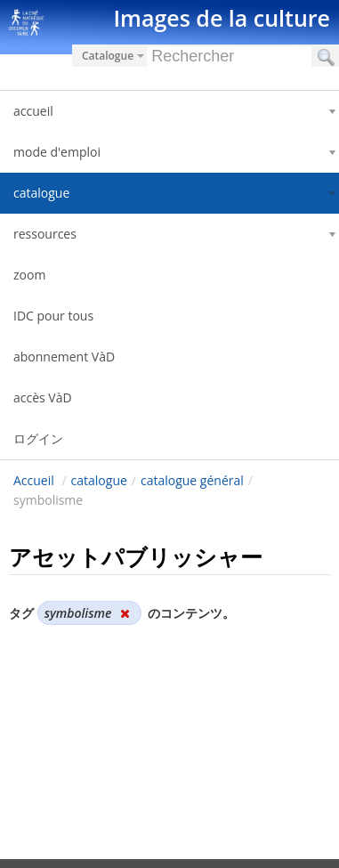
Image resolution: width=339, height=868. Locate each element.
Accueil (34, 480)
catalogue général (192, 480)
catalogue (99, 480)
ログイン (38, 438)
